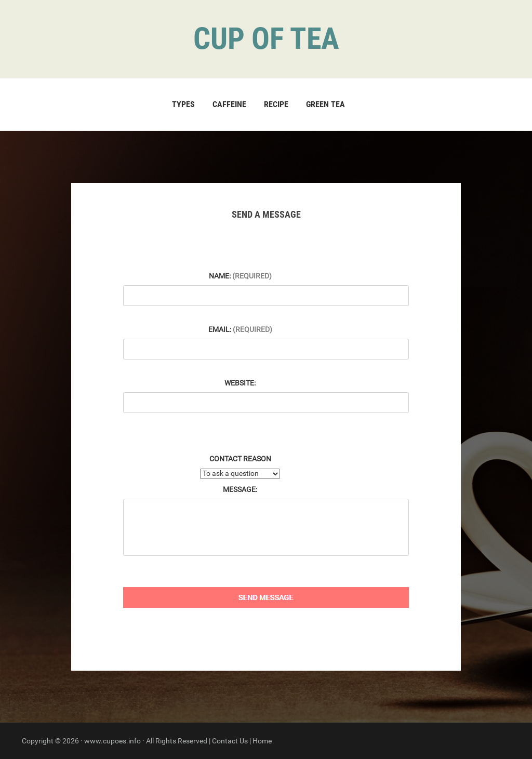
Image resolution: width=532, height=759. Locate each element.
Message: (240, 489)
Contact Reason (240, 459)
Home (262, 741)
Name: (240, 276)
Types (183, 104)
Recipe (276, 104)
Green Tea (325, 104)
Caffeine (229, 104)
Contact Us (230, 741)
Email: (240, 329)
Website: (240, 383)
